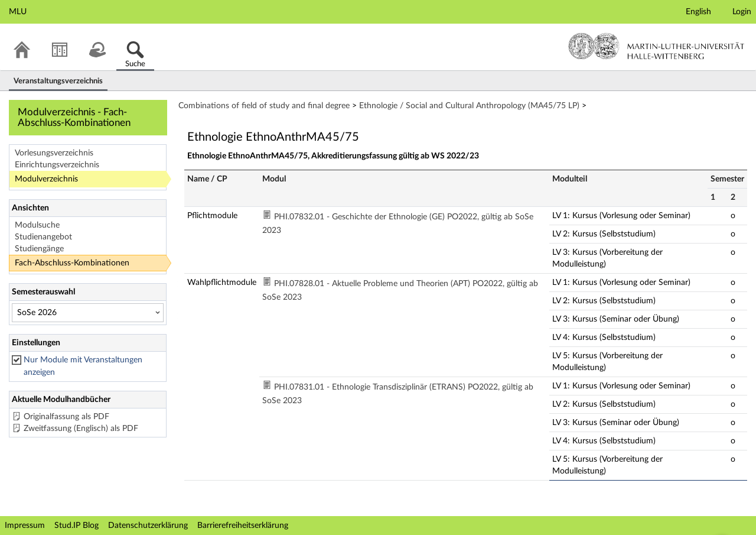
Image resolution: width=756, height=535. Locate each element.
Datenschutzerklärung (148, 526)
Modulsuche (37, 225)
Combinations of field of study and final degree (264, 106)
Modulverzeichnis (46, 179)
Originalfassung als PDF (66, 417)
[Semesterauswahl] (88, 313)
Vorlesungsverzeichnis (54, 153)
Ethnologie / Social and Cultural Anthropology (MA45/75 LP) (469, 106)
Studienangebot (43, 237)
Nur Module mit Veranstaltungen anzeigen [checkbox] (83, 366)
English (698, 12)
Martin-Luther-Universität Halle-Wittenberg (656, 46)
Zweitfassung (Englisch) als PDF (81, 429)
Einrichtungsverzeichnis (57, 165)
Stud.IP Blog (76, 526)
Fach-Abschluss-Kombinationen (72, 263)
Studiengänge (39, 249)
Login (742, 12)
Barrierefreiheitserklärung (243, 526)
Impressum (25, 526)
